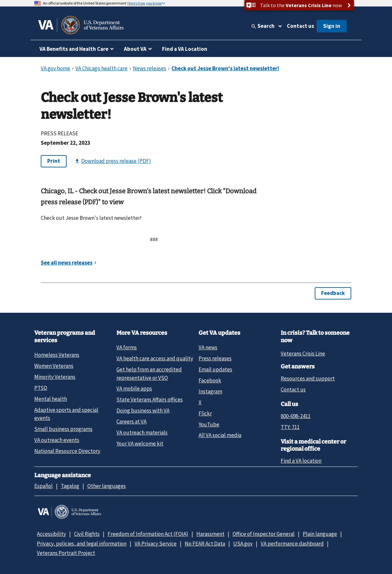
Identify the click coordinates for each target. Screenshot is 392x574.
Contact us (300, 26)
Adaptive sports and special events (66, 414)
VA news (208, 347)
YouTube (209, 424)
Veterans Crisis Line (303, 354)
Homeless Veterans (57, 355)
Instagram (210, 391)
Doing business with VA (143, 411)
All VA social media (220, 435)
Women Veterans (54, 366)
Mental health (51, 399)
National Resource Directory (67, 451)
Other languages (107, 486)
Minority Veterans (55, 377)
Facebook (210, 380)
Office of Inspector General (264, 534)
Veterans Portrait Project (66, 553)
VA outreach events (57, 440)
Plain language (320, 534)
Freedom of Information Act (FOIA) (148, 534)
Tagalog (70, 486)
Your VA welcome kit (140, 444)
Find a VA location (301, 461)
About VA (135, 49)
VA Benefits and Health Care (74, 49)
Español (44, 486)
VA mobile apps (134, 388)
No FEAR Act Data (205, 544)
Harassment (210, 534)
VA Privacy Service (156, 544)
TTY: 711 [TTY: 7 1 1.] (290, 427)
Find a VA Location (185, 49)
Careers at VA (131, 422)
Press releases (215, 358)
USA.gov (243, 544)
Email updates (215, 369)
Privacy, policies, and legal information (82, 544)
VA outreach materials (142, 433)
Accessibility (51, 534)
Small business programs (63, 429)
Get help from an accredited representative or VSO (149, 373)
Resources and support (308, 378)
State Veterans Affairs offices (150, 400)
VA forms (127, 347)
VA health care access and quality (155, 358)
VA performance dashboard (292, 544)
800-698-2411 (296, 416)
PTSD (41, 388)
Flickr (205, 413)
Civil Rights (87, 534)
